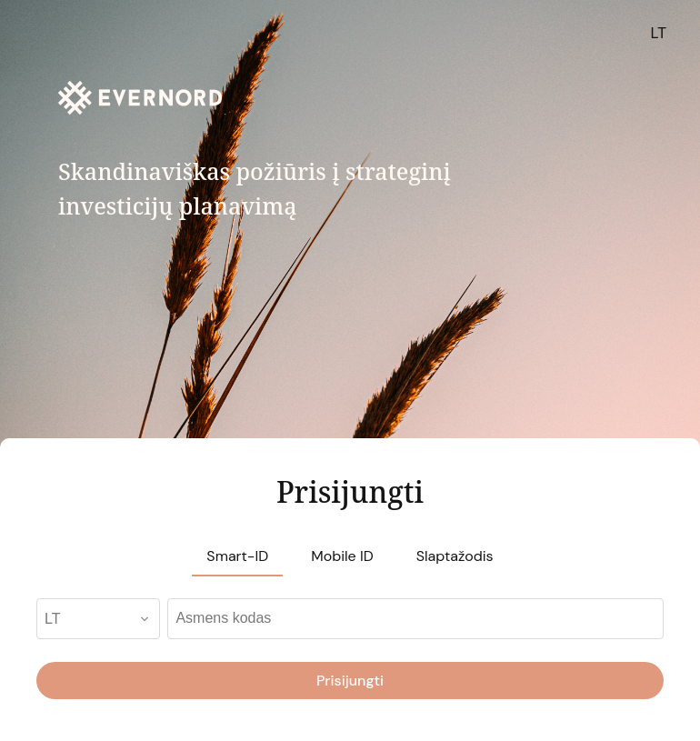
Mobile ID (342, 556)
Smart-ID (237, 556)
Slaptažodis (455, 556)
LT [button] (659, 33)
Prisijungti (350, 681)
